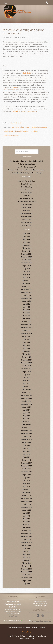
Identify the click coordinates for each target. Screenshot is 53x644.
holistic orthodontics (22, 131)
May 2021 (27, 345)
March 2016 (26, 525)
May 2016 (27, 519)
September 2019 (27, 404)
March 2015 (26, 560)
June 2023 (26, 272)
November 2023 (26, 257)
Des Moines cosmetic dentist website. (25, 111)
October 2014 (27, 575)
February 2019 (27, 425)
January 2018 (26, 460)
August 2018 (26, 442)
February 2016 (27, 528)
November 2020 (26, 363)
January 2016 (26, 531)
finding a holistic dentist (39, 127)
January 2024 (26, 251)
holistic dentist (26, 73)
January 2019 (26, 428)
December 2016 (26, 498)
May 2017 (27, 484)
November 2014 (26, 572)
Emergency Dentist (27, 199)
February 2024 (27, 248)
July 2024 (27, 233)
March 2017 (26, 489)
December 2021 (26, 325)
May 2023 (27, 275)
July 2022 (27, 304)
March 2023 (26, 280)
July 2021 (27, 339)
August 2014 (26, 581)
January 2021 (26, 357)
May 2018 (27, 451)
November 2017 (26, 466)
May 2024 (27, 239)
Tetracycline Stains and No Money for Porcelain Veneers (27, 170)
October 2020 (27, 366)
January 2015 (26, 566)
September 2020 (27, 369)
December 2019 (26, 395)
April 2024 (26, 242)
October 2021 (27, 331)
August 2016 (26, 510)
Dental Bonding (26, 187)
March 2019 (26, 422)
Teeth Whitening (26, 222)
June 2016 (26, 516)
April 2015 (26, 557)
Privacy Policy (26, 632)
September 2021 (27, 333)
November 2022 (26, 292)
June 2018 (26, 448)
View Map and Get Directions (40, 621)
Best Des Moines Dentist (26, 181)
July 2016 (27, 513)
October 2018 (27, 436)
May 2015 (27, 554)
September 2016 (27, 507)
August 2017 (26, 475)
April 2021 (26, 348)
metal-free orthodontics (11, 135)
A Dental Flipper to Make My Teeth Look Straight (26, 173)
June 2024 (26, 236)
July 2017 (27, 478)
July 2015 (27, 548)
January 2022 (26, 322)
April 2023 (26, 278)
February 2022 (27, 319)
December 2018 (26, 431)
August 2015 (26, 545)
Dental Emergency (26, 190)
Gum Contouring (26, 205)
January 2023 (26, 286)
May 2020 (27, 381)
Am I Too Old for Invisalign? (26, 167)
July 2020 (27, 375)
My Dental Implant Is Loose (26, 164)
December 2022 (26, 289)
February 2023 (27, 283)
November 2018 (26, 434)
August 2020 (26, 372)
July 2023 (27, 269)
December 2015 (26, 534)
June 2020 (26, 378)
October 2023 (27, 260)
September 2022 (27, 298)
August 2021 (26, 336)
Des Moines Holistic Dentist (21, 127)
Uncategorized (26, 225)
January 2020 (26, 392)
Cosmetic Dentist (26, 184)
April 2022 (26, 313)
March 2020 (26, 386)
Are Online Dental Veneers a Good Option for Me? (26, 161)
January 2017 (26, 495)
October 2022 (27, 295)
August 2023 (26, 266)
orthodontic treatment (10, 90)
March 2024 (26, 245)
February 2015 (27, 563)
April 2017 (26, 487)
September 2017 (27, 472)
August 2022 (26, 301)
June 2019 (26, 413)
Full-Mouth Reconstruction (26, 202)
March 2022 (26, 316)
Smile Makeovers (26, 216)
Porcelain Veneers (26, 213)
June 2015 (26, 551)
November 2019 (26, 398)
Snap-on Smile (26, 219)
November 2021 (26, 328)
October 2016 (27, 504)
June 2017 (26, 481)
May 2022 (27, 310)
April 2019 (26, 419)
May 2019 (27, 416)
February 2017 (27, 492)
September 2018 (27, 439)
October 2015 (27, 540)
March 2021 (26, 351)
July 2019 (27, 410)
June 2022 (26, 307)
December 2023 (26, 254)
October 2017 (27, 469)
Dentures (27, 196)
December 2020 (26, 360)
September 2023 (27, 263)
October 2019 (27, 401)
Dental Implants (26, 193)
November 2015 (26, 537)
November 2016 (26, 501)
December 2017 (26, 463)
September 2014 (27, 578)
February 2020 (27, 389)
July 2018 (27, 445)
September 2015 (27, 542)
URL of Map (13, 616)
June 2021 (26, 342)
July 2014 (27, 584)
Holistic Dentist (16, 123)
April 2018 (26, 454)
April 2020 (26, 383)
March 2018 (26, 457)
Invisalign (34, 131)
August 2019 (26, 407)
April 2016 (26, 522)
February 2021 (27, 354)
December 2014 (26, 569)
